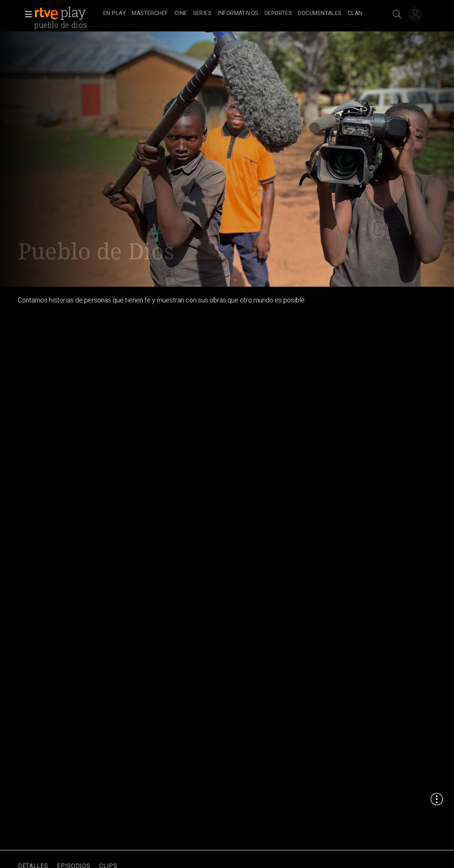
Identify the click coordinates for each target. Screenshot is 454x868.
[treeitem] (115, 14)
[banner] (67, 13)
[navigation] (235, 13)
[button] (26, 14)
